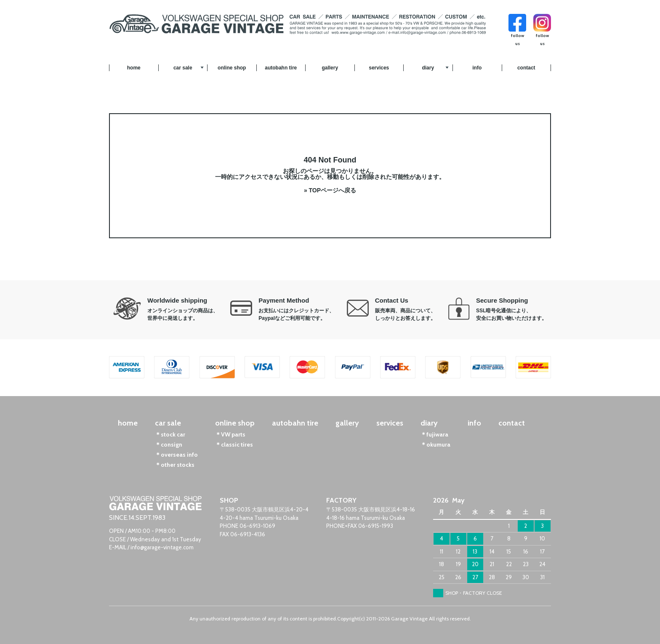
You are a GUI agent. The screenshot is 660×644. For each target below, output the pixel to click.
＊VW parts (230, 434)
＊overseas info (176, 455)
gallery (330, 68)
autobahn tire (281, 68)
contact (526, 68)
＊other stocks (175, 465)
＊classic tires (234, 444)
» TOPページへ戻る (330, 190)
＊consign (169, 444)
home (134, 68)
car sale (183, 68)
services (379, 68)
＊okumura (435, 444)
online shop (232, 68)
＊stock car (170, 434)
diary (428, 68)
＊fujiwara (434, 434)
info (477, 68)
